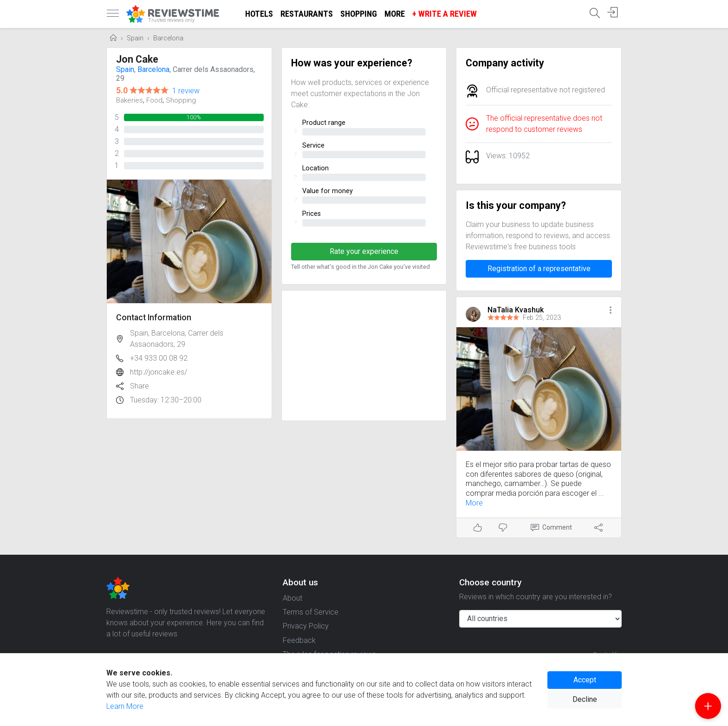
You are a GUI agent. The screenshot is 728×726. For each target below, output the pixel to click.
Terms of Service (311, 612)
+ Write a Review (445, 14)
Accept (585, 680)
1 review (186, 91)
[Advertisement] (364, 356)
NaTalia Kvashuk (516, 310)
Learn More (125, 706)
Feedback (299, 640)
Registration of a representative (539, 269)
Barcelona (168, 38)
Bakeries (130, 100)
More (395, 14)
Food (154, 100)
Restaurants (307, 14)
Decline (585, 699)
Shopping (359, 14)
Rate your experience (364, 251)
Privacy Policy (306, 626)
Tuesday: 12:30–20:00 (166, 400)
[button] (611, 311)
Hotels (259, 14)
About (292, 598)
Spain (135, 38)
